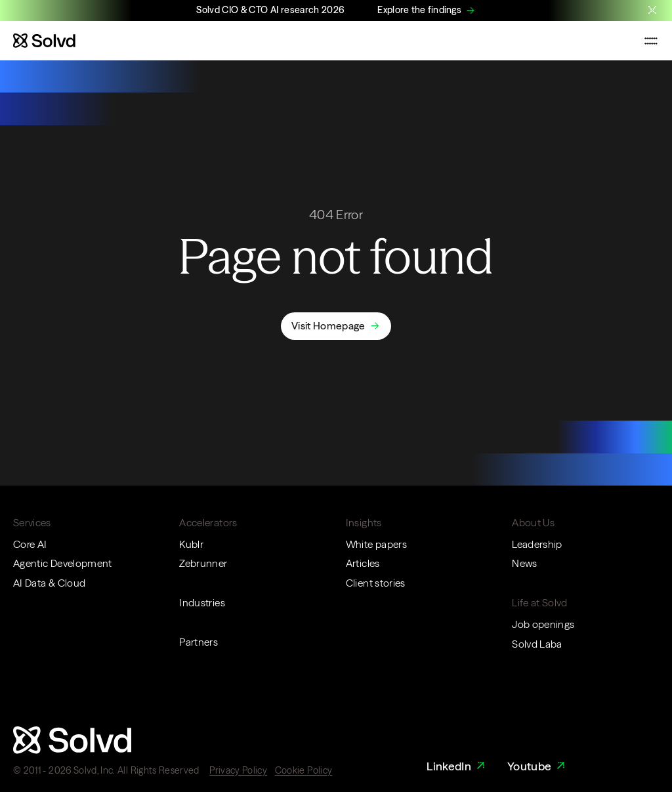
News (524, 563)
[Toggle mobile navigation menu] (651, 41)
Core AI (30, 544)
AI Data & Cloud (49, 583)
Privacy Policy (238, 770)
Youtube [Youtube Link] (538, 766)
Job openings (543, 624)
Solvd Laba (537, 644)
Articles (363, 563)
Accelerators (208, 523)
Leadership (537, 544)
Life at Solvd (540, 603)
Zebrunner (203, 563)
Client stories (376, 583)
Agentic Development (63, 563)
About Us (533, 523)
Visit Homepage (328, 326)
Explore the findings (419, 10)
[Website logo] (44, 41)
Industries (202, 603)
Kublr (191, 544)
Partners (199, 642)
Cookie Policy (304, 770)
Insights (364, 523)
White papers (376, 544)
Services (32, 523)
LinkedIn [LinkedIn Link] (457, 766)
